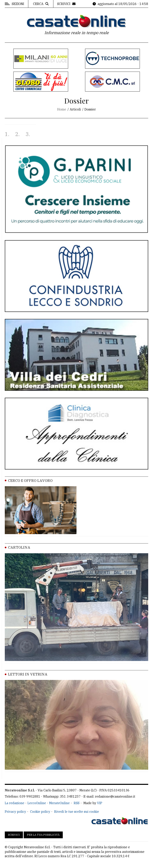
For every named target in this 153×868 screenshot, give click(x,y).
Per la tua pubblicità (43, 835)
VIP (100, 803)
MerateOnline (59, 803)
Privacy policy (15, 812)
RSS (77, 803)
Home (62, 109)
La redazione (15, 803)
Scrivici (14, 835)
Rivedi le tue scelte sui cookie (77, 812)
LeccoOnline (37, 803)
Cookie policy (40, 812)
